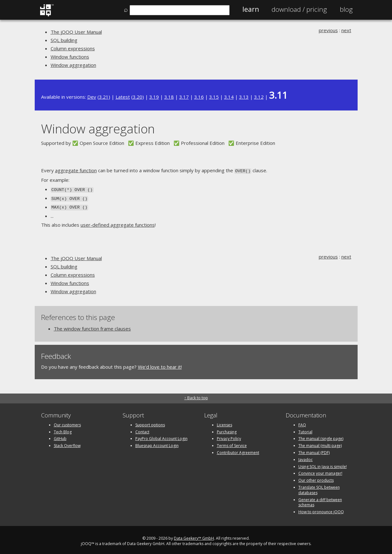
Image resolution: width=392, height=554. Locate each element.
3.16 (199, 97)
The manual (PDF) (314, 450)
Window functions (70, 57)
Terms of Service (232, 443)
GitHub (60, 436)
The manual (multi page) (320, 443)
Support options (150, 422)
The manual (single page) (321, 436)
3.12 (259, 97)
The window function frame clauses (92, 326)
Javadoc (306, 457)
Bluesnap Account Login (157, 443)
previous (328, 30)
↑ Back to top (196, 395)
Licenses (225, 422)
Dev (92, 97)
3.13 (244, 97)
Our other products (316, 478)
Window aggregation (73, 65)
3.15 (214, 97)
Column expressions (73, 48)
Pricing (299, 9)
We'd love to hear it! (160, 365)
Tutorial (305, 429)
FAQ (302, 422)
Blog (346, 9)
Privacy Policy (229, 436)
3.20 (138, 97)
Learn (251, 9)
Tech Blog (63, 429)
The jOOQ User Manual (76, 32)
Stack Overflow (67, 443)
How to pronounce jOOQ (321, 510)
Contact (142, 429)
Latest (123, 97)
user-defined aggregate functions (118, 223)
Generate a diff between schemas (320, 500)
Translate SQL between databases (319, 487)
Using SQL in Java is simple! (323, 464)
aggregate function (76, 170)
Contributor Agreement (238, 450)
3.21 (104, 97)
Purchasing (227, 429)
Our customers (67, 422)
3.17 (184, 97)
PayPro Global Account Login (161, 436)
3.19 (154, 97)
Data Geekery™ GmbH (194, 536)
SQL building (64, 40)
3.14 (229, 97)
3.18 (169, 97)
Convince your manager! (320, 471)
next (346, 30)
